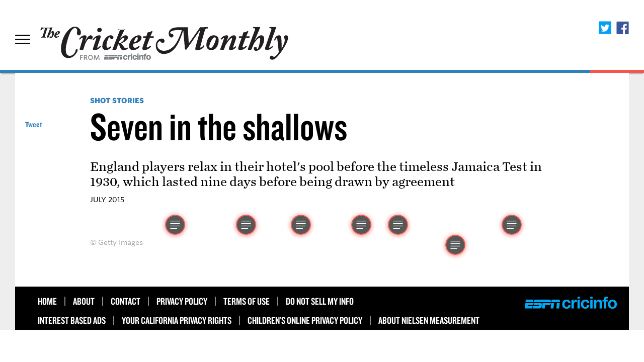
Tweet (34, 124)
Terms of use (247, 301)
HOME (47, 301)
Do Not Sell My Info (320, 301)
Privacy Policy (182, 301)
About (84, 301)
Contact (126, 301)
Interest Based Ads (72, 320)
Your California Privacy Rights (177, 320)
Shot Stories (117, 101)
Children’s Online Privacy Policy (305, 320)
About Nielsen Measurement (429, 320)
